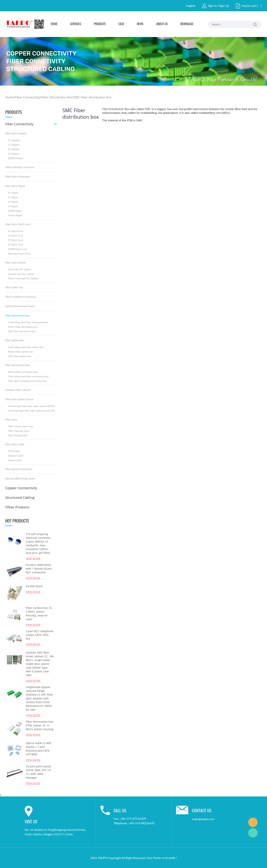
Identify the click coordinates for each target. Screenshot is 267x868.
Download (187, 24)
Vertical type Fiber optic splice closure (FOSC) (32, 406)
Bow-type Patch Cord (19, 254)
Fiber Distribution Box (57, 97)
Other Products (17, 507)
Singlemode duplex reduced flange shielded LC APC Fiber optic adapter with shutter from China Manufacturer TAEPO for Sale (39, 698)
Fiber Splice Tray (14, 287)
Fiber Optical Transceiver (19, 469)
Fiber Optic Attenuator (18, 177)
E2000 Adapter (16, 158)
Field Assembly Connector (20, 167)
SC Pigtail (13, 193)
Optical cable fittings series (20, 479)
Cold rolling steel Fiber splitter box (26, 347)
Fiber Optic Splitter (16, 263)
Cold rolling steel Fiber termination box (28, 376)
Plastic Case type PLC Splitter (23, 278)
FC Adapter (14, 149)
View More (33, 558)
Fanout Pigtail (15, 215)
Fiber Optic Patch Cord (18, 224)
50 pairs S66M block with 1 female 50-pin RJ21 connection (39, 569)
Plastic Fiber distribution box (23, 327)
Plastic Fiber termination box (23, 372)
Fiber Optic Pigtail (15, 186)
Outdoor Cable (16, 456)
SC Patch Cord (16, 231)
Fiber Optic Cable (15, 444)
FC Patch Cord (15, 240)
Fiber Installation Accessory (20, 297)
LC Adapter (14, 145)
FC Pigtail (13, 202)
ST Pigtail (13, 206)
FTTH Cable (14, 451)
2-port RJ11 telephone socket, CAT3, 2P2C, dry (39, 635)
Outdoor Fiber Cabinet (18, 390)
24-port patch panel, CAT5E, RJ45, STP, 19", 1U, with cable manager (39, 772)
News (140, 24)
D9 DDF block (34, 586)
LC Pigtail (13, 197)
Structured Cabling (20, 497)
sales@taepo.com (203, 819)
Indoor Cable (15, 460)
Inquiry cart (249, 6)
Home (54, 24)
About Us (162, 24)
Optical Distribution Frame (20, 306)
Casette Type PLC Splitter (21, 274)
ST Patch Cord (15, 245)
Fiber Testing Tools (18, 435)
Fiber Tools (11, 420)
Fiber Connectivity (28, 97)
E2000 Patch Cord (17, 249)
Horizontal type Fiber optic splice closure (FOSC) (32, 411)
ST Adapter (14, 154)
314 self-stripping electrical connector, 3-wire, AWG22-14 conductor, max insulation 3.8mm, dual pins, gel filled (38, 543)
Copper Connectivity (21, 488)
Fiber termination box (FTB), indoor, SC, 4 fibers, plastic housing (40, 725)
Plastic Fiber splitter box (20, 352)
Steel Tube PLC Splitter (20, 269)
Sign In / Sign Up (218, 6)
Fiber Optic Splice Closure (19, 399)
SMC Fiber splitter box (20, 356)
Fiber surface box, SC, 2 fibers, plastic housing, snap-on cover (39, 613)
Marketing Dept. (253, 822)
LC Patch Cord (15, 236)
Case (121, 24)
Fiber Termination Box (18, 365)
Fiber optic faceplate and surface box (27, 381)
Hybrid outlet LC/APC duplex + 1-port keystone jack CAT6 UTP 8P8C (39, 749)
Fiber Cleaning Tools (19, 431)
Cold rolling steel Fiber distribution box (28, 322)
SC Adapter (14, 140)
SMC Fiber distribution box (93, 97)
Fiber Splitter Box (15, 340)
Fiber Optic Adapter (16, 133)
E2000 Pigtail (15, 211)
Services (76, 24)
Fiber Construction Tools (21, 426)
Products (100, 24)
